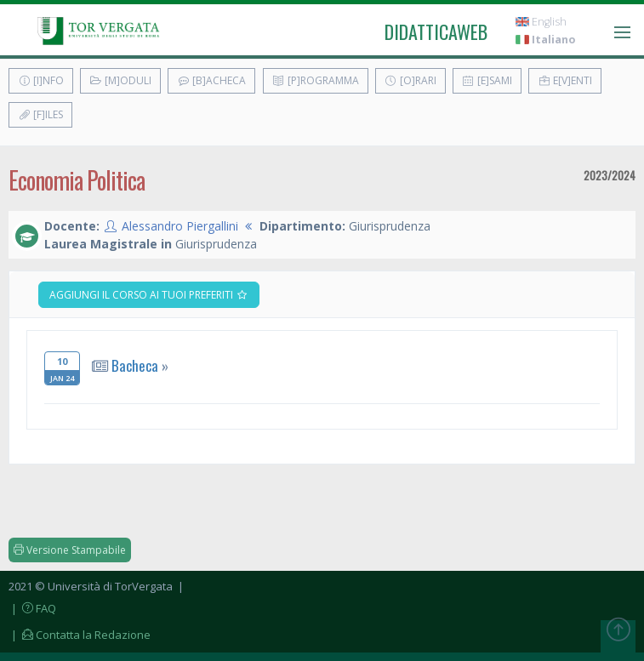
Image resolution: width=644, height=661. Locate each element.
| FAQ (32, 608)
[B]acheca (211, 80)
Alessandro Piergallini (180, 226)
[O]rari (410, 80)
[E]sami (487, 80)
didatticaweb (436, 31)
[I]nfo (41, 80)
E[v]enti (565, 80)
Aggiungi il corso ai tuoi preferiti (149, 295)
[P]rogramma (316, 80)
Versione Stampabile (70, 550)
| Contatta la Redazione (80, 635)
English (541, 22)
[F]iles (40, 114)
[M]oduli (120, 80)
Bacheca (135, 365)
